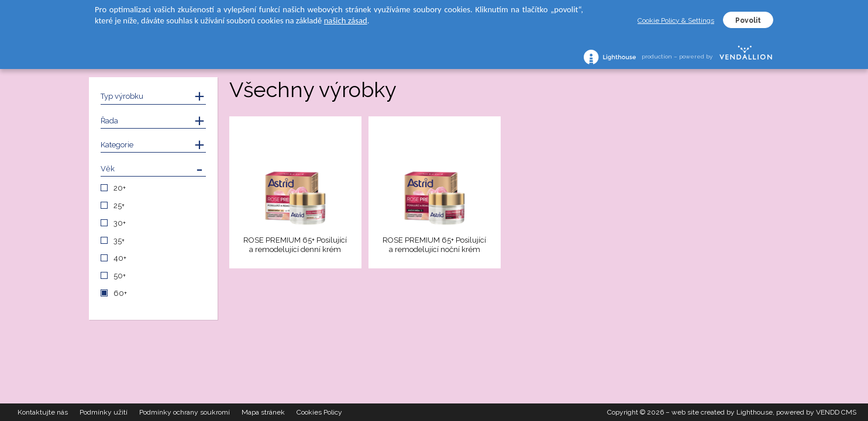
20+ (120, 188)
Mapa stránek (263, 412)
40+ (120, 258)
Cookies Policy (319, 412)
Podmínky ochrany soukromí (185, 412)
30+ (120, 223)
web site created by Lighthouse (722, 412)
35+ (119, 241)
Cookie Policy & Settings (676, 20)
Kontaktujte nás (43, 412)
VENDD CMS (836, 412)
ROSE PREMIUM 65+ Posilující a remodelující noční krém (434, 245)
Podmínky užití (104, 412)
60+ (120, 293)
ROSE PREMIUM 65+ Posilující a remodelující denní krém (295, 245)
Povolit (748, 20)
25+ (119, 206)
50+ (120, 276)
